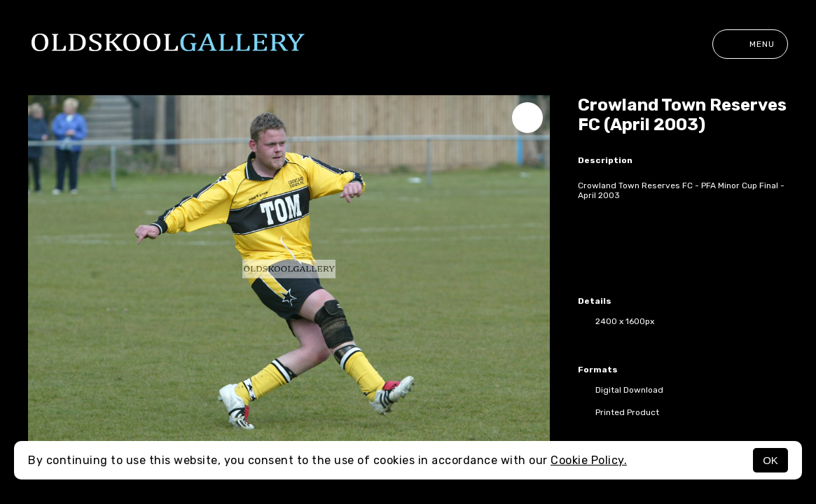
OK (770, 460)
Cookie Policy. (589, 460)
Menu (750, 44)
